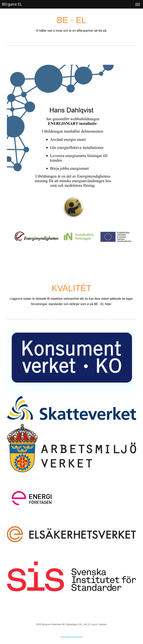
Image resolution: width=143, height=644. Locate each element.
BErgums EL (12, 4)
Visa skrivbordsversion (71, 637)
